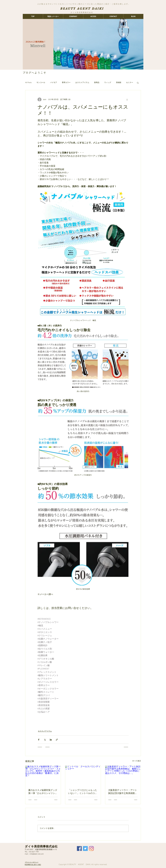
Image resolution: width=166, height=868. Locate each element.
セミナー (130, 83)
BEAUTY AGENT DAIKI (82, 9)
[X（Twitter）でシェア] (45, 740)
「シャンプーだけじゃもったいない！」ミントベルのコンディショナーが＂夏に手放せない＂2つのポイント (83, 792)
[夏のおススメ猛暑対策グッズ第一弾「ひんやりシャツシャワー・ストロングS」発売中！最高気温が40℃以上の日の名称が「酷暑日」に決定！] (43, 776)
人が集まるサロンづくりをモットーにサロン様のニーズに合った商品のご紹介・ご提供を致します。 (84, 4)
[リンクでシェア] (57, 740)
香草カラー (66, 83)
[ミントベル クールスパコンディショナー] (83, 776)
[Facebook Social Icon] (79, 849)
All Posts (28, 83)
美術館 (119, 83)
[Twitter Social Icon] (85, 849)
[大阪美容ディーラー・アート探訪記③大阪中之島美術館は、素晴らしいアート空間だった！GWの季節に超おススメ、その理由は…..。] (123, 776)
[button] (138, 83)
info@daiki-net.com (37, 854)
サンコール (41, 83)
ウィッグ (108, 83)
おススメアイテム (82, 83)
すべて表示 (137, 761)
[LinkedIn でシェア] (51, 740)
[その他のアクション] (127, 100)
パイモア (54, 83)
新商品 (97, 83)
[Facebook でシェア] (39, 740)
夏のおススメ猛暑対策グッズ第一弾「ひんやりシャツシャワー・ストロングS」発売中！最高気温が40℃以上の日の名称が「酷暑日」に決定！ (43, 792)
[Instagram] (91, 849)
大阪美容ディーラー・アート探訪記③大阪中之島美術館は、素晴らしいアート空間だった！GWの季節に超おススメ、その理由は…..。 (123, 792)
